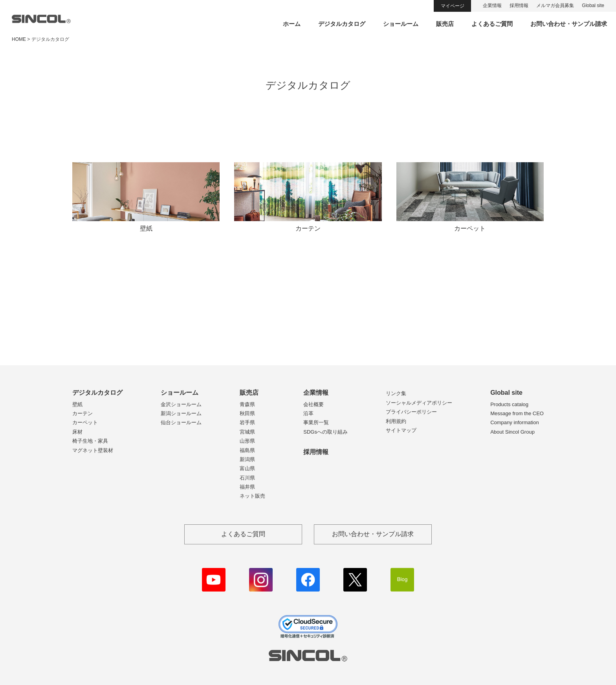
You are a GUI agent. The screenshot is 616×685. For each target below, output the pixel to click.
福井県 (247, 487)
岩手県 (247, 422)
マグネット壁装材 (93, 450)
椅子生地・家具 (90, 441)
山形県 (247, 441)
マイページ (453, 6)
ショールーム (401, 24)
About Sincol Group (512, 432)
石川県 (247, 478)
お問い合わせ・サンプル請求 (569, 24)
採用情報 (519, 5)
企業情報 (492, 5)
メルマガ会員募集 (555, 5)
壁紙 (77, 404)
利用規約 (396, 421)
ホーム (292, 24)
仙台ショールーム (181, 422)
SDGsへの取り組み (325, 432)
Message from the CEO (517, 413)
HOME (19, 39)
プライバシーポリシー (411, 412)
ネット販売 (252, 496)
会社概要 (313, 404)
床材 (77, 432)
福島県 (247, 450)
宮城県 (247, 432)
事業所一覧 (316, 422)
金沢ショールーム (181, 404)
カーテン (82, 413)
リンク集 (396, 393)
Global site (593, 5)
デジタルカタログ (342, 24)
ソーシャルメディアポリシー (419, 403)
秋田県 (247, 413)
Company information (515, 422)
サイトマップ (401, 430)
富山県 (247, 468)
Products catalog (509, 404)
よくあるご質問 (492, 24)
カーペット (85, 422)
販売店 (445, 24)
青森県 (247, 404)
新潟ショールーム (181, 413)
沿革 (308, 413)
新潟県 (247, 459)
